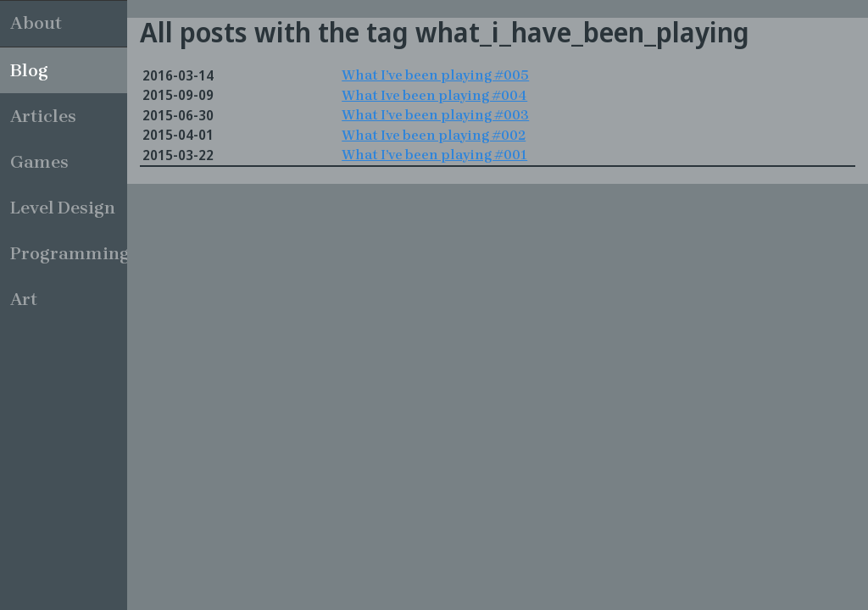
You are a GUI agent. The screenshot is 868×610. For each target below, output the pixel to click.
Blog (29, 70)
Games (39, 162)
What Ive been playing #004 (434, 95)
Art (24, 299)
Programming (69, 253)
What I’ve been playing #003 (435, 115)
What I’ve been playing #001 (434, 155)
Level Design (63, 208)
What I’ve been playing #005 (435, 75)
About (36, 23)
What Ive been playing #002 (434, 135)
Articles (43, 116)
